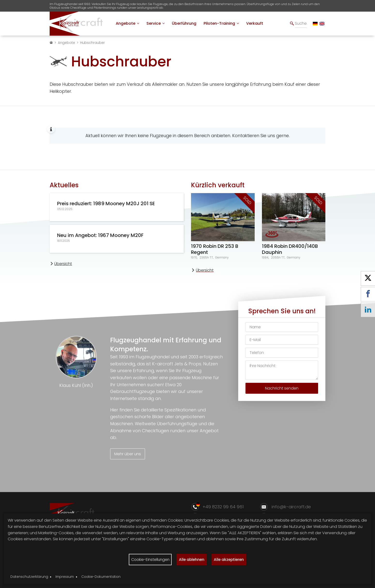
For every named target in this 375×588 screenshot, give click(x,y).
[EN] (322, 24)
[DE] (315, 24)
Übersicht (63, 264)
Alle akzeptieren (230, 559)
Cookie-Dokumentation (101, 577)
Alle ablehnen (192, 559)
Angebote (66, 43)
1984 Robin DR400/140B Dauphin (290, 249)
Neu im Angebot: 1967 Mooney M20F (100, 235)
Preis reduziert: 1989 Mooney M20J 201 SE (106, 204)
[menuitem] (127, 24)
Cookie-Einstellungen (149, 559)
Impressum (65, 577)
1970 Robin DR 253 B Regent (215, 249)
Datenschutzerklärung (29, 577)
